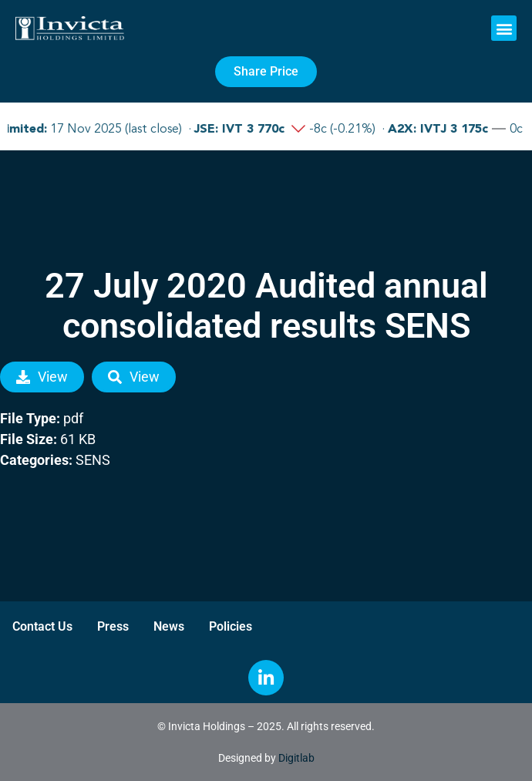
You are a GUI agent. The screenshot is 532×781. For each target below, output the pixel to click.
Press (113, 626)
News (169, 626)
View (42, 377)
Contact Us (42, 626)
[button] (504, 28)
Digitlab (296, 758)
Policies (231, 626)
